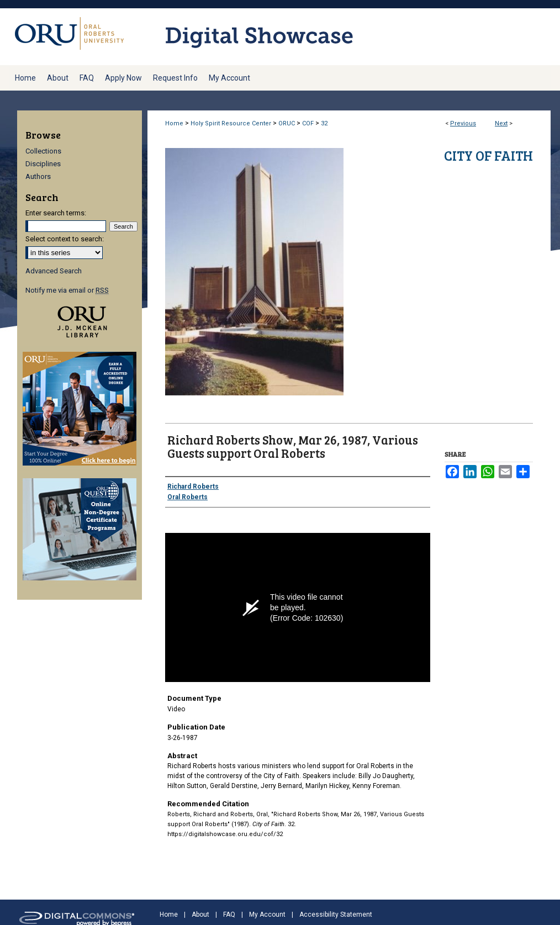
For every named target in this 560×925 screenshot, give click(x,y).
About (200, 915)
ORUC (287, 123)
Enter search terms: (56, 213)
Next (501, 123)
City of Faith (488, 155)
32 (324, 123)
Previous (463, 123)
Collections (43, 151)
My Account (267, 915)
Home (174, 123)
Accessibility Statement (336, 915)
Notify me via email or (67, 290)
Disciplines (43, 164)
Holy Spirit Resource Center (231, 123)
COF (308, 123)
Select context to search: (65, 239)
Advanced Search (54, 271)
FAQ (229, 915)
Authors (38, 176)
